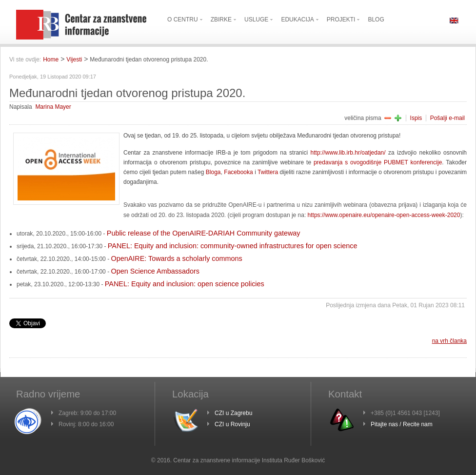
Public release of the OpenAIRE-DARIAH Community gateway (204, 233)
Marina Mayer (53, 107)
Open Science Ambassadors (155, 271)
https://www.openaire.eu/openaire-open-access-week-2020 (384, 215)
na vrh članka (449, 341)
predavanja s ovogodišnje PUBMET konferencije (378, 162)
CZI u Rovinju (232, 424)
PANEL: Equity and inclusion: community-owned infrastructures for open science (233, 246)
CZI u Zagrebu (233, 413)
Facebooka (238, 172)
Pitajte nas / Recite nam (402, 424)
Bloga (213, 172)
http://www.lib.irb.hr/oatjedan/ (348, 153)
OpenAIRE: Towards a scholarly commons (176, 258)
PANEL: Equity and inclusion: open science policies (185, 284)
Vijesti (74, 59)
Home (51, 59)
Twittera (268, 172)
